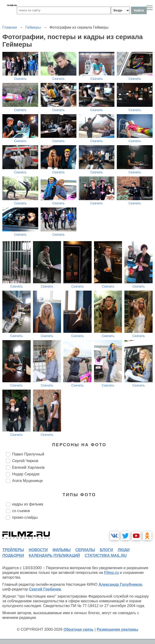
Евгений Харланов (28, 467)
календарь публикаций (54, 556)
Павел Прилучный (28, 454)
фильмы (61, 550)
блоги (106, 550)
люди (124, 550)
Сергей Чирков (25, 461)
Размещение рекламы (117, 629)
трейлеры (13, 550)
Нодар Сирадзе (26, 474)
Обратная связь (79, 629)
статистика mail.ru (106, 556)
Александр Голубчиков (120, 584)
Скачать (20, 79)
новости (38, 550)
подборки (13, 556)
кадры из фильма (28, 504)
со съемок (21, 511)
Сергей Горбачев (45, 589)
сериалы (85, 550)
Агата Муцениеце (27, 481)
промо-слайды (25, 517)
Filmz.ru (111, 573)
